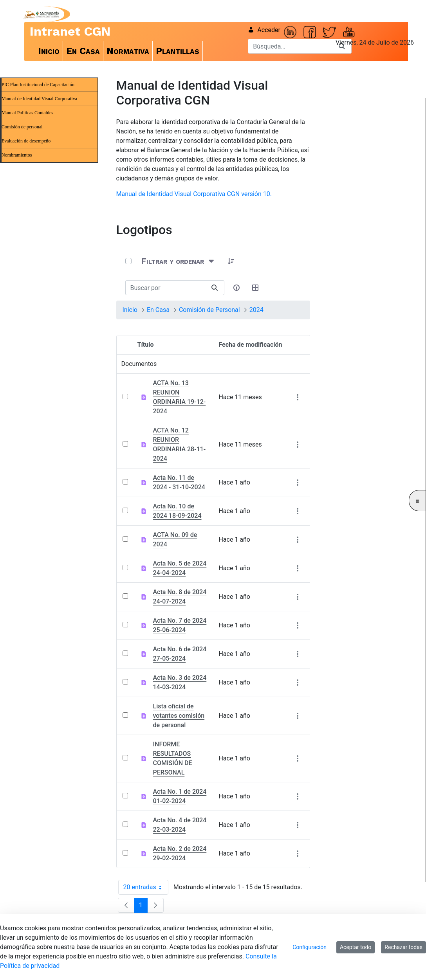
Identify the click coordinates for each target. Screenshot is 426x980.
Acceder (264, 30)
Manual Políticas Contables (27, 113)
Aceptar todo (356, 947)
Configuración (310, 947)
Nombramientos (17, 155)
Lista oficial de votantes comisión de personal (179, 716)
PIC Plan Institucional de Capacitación (38, 85)
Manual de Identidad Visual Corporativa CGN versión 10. (194, 194)
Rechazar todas (403, 947)
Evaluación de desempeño (26, 141)
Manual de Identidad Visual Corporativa (39, 99)
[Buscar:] (165, 288)
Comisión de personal (22, 127)
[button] (231, 261)
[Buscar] (290, 46)
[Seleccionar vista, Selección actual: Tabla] (256, 288)
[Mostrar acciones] (298, 397)
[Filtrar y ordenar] (178, 261)
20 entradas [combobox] (146, 887)
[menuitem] (49, 51)
